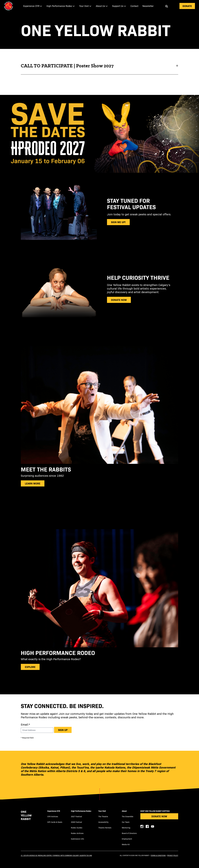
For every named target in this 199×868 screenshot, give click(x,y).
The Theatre (103, 816)
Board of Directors (129, 833)
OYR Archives (53, 816)
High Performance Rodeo (81, 811)
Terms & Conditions (158, 855)
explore (30, 667)
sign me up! (118, 222)
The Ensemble (128, 816)
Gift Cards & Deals (55, 822)
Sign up (63, 730)
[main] (99, 353)
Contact (134, 6)
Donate (187, 6)
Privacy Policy (173, 855)
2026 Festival (76, 822)
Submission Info (77, 839)
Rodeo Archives (77, 833)
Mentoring (126, 828)
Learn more (33, 483)
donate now (119, 300)
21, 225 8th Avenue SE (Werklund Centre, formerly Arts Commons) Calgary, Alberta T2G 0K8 (56, 855)
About (124, 811)
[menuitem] (33, 6)
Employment (127, 839)
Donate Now (159, 816)
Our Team (126, 822)
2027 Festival (76, 816)
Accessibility (103, 822)
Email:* (25, 724)
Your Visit (102, 811)
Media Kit (126, 844)
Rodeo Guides (77, 828)
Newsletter (148, 6)
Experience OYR (54, 811)
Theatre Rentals (105, 828)
